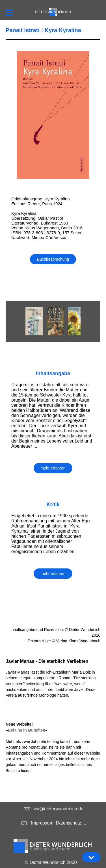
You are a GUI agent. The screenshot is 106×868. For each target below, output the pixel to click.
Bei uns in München (27, 730)
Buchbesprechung (53, 259)
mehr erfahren (53, 468)
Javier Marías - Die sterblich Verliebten (47, 661)
